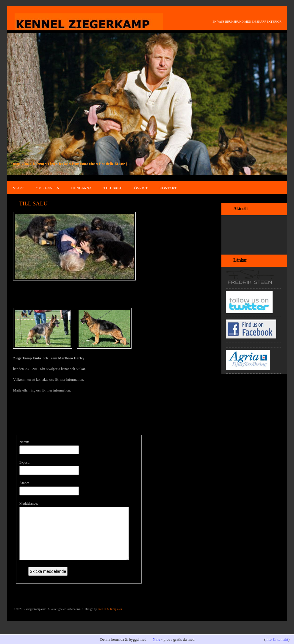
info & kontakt (277, 639)
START (18, 188)
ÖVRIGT (141, 188)
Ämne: (24, 483)
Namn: (24, 442)
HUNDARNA (81, 188)
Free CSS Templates (110, 618)
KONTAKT (168, 188)
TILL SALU (113, 188)
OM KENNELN (47, 188)
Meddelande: (29, 503)
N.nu (157, 639)
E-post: (25, 462)
